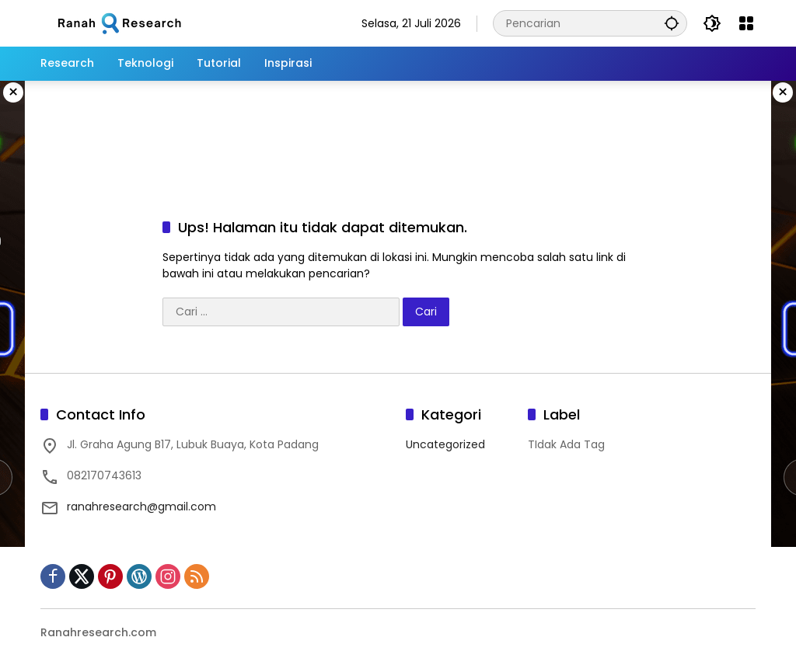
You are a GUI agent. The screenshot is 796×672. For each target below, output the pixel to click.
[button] (672, 23)
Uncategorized (445, 444)
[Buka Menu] (746, 23)
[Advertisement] (398, 131)
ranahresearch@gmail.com (141, 507)
